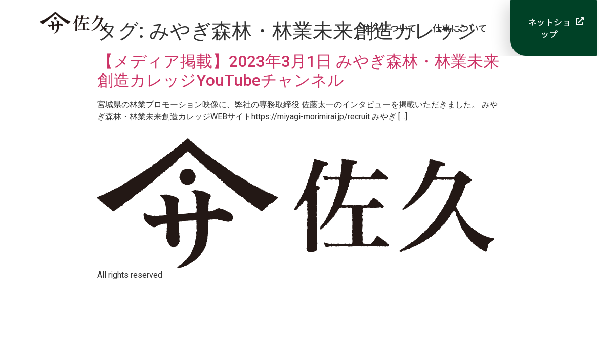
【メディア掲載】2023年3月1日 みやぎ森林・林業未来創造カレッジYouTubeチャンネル (298, 71)
